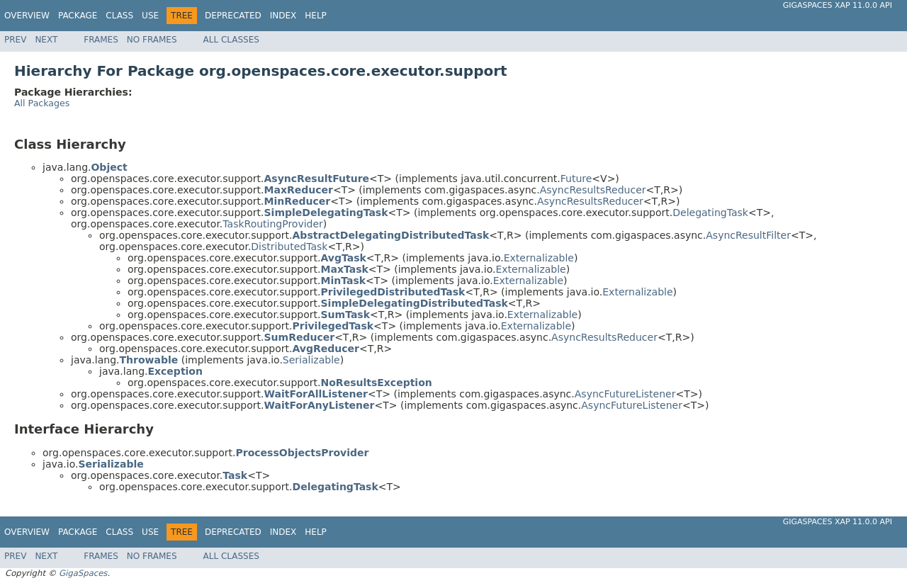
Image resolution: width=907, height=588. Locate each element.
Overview (27, 16)
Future (576, 179)
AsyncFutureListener (625, 394)
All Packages (42, 103)
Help (316, 16)
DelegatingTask (710, 213)
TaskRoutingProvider (273, 224)
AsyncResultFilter (748, 235)
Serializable (311, 360)
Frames (101, 40)
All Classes (231, 40)
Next (46, 40)
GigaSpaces (83, 573)
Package (78, 16)
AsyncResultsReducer (593, 190)
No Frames (152, 40)
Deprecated (233, 16)
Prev (15, 40)
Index (283, 16)
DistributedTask (289, 247)
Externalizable (539, 258)
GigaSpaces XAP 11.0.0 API (838, 5)
